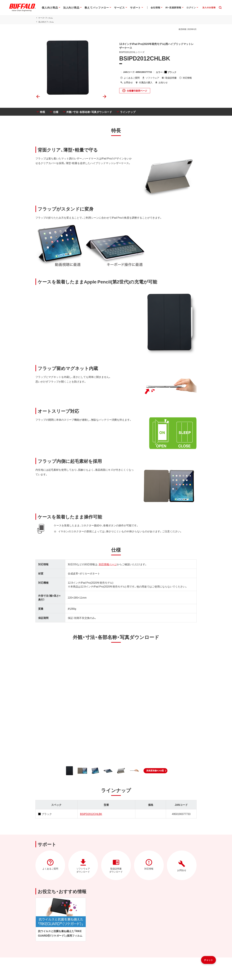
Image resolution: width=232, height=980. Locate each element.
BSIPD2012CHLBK (91, 814)
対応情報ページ (108, 564)
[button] (156, 771)
